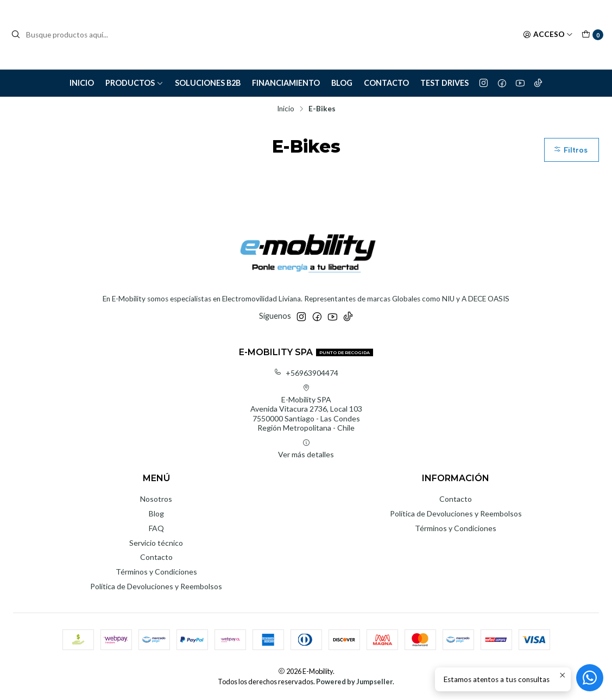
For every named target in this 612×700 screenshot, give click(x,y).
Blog (342, 83)
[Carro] (592, 35)
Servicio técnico (156, 543)
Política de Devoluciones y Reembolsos (156, 586)
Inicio (82, 83)
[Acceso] (548, 35)
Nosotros (156, 499)
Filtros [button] (570, 150)
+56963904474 (306, 373)
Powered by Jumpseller (354, 682)
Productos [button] (134, 83)
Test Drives (444, 83)
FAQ (156, 528)
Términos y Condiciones (156, 572)
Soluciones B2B (208, 83)
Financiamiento (286, 83)
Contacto (386, 83)
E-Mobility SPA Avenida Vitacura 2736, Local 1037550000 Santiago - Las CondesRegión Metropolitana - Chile (306, 408)
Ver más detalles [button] (306, 449)
